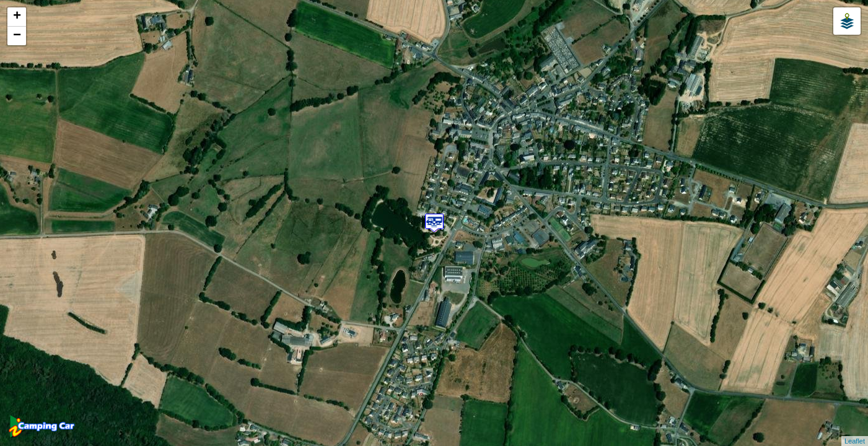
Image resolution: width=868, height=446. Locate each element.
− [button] (17, 36)
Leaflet (855, 441)
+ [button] (17, 17)
